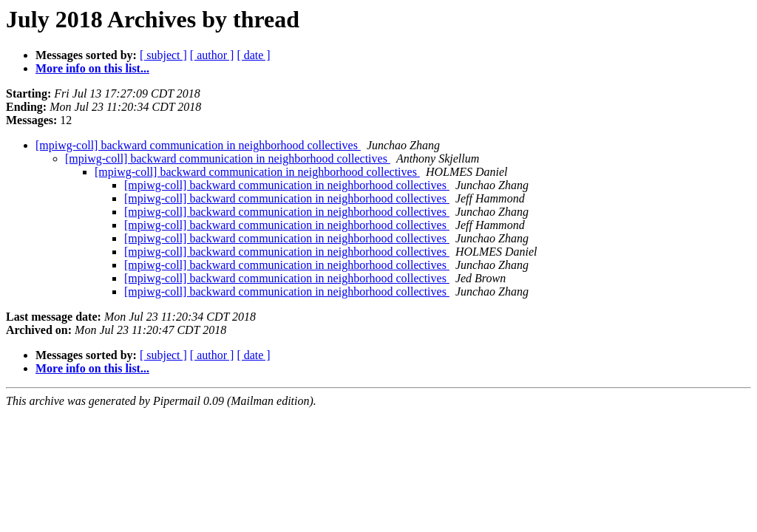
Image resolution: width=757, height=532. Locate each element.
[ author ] (212, 55)
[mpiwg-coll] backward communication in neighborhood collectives (198, 145)
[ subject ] (163, 55)
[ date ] (253, 55)
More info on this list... (92, 68)
